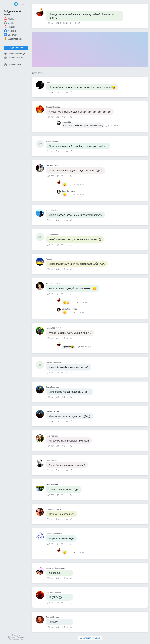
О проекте (16, 635)
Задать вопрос (16, 48)
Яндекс (9, 27)
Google (9, 23)
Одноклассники (13, 39)
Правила (12, 637)
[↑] (71, 23)
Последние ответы (15, 58)
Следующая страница (90, 638)
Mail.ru (9, 19)
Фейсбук (10, 31)
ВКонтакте (11, 35)
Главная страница (14, 54)
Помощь (20, 637)
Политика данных (16, 639)
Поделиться (79, 23)
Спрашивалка (12, 65)
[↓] (75, 23)
